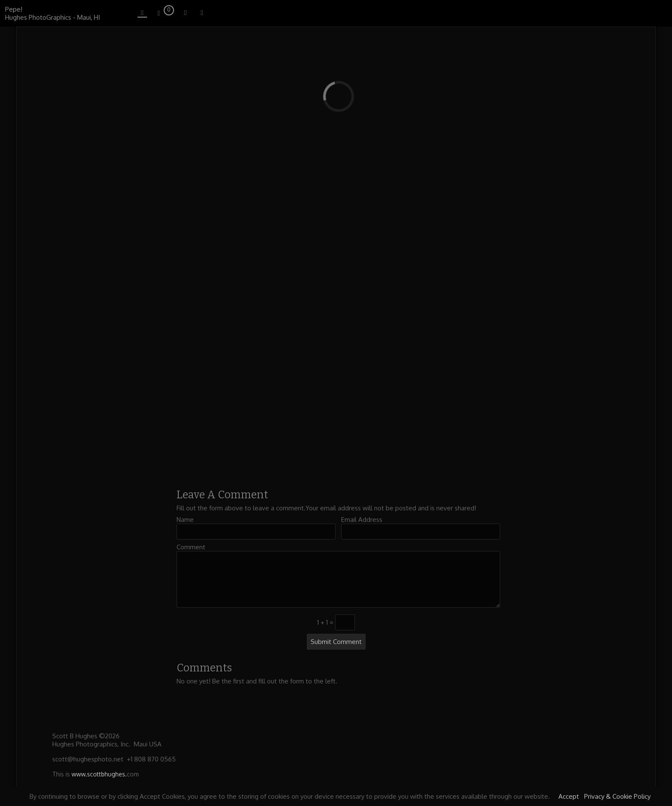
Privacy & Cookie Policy (617, 796)
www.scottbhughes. (99, 774)
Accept (569, 796)
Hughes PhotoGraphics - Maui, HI (52, 17)
